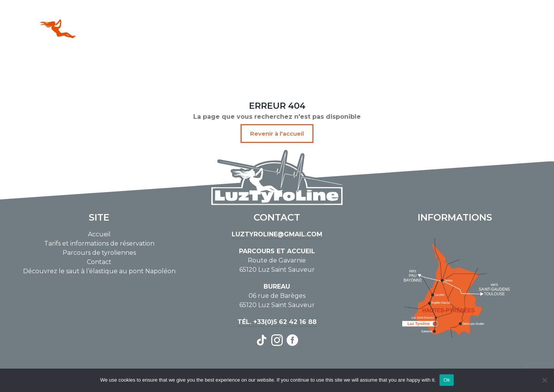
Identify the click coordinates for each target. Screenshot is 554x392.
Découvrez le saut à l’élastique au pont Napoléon (99, 271)
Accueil (99, 234)
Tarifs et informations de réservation (99, 243)
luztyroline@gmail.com (277, 234)
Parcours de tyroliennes (99, 253)
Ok (447, 380)
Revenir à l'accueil (277, 134)
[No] (544, 380)
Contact (99, 262)
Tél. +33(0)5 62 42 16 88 (277, 322)
